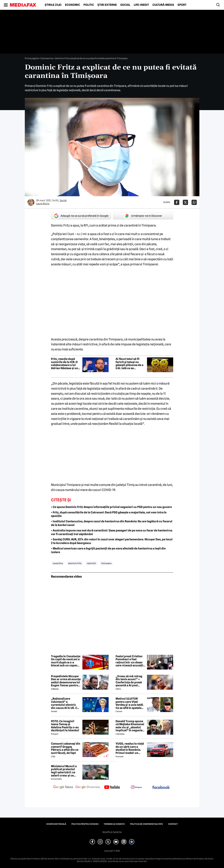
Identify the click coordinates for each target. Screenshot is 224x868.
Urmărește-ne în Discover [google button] (143, 216)
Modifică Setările (112, 832)
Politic (89, 5)
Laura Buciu (43, 204)
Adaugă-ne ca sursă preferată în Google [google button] (81, 216)
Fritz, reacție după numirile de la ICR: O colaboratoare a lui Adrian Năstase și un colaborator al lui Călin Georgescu (65, 364)
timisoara (106, 563)
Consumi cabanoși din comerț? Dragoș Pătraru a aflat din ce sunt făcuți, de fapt (66, 748)
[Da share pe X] (185, 202)
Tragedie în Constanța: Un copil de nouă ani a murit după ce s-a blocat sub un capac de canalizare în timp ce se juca (66, 661)
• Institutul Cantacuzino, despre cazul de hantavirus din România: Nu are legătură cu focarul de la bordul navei (112, 523)
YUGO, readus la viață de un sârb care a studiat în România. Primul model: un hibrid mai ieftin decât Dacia (130, 748)
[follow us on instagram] (137, 787)
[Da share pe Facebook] (177, 202)
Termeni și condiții (114, 824)
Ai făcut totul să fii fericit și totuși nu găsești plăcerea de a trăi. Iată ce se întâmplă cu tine (129, 364)
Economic (72, 5)
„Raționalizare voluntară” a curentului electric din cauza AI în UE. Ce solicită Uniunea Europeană (65, 703)
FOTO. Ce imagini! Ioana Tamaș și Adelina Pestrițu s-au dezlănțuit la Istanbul (65, 726)
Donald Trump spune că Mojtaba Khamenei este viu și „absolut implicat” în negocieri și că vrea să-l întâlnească (130, 726)
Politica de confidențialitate (146, 824)
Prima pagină (32, 58)
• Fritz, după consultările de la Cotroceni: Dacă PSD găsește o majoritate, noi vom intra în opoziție (109, 514)
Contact (173, 824)
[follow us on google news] (63, 787)
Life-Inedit (141, 5)
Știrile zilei (53, 5)
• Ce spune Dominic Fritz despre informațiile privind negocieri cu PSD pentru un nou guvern (111, 507)
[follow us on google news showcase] (88, 787)
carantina (58, 563)
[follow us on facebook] (161, 788)
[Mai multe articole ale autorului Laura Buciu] (31, 202)
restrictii (91, 563)
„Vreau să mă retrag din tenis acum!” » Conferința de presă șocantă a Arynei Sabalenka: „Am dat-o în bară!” (130, 681)
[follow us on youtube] (112, 787)
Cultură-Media (163, 5)
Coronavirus (47, 58)
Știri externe (107, 5)
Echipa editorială (56, 824)
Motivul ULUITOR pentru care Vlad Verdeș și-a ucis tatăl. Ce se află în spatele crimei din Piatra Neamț (130, 703)
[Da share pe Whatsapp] (194, 202)
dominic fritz (75, 563)
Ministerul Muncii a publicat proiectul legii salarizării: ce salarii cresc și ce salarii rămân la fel (64, 771)
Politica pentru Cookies (85, 824)
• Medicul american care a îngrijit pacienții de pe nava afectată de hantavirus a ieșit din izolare (108, 550)
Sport (182, 5)
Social (125, 5)
